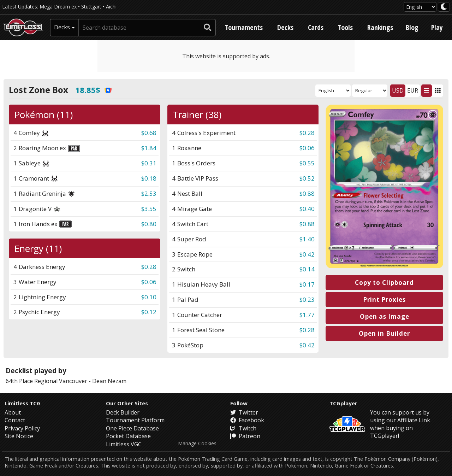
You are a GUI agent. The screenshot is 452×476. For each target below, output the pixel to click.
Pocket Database (128, 436)
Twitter (244, 412)
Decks (285, 27)
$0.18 (149, 178)
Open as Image (385, 316)
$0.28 (307, 133)
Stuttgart (91, 7)
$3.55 (149, 209)
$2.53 (149, 193)
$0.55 (307, 163)
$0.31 (149, 163)
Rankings (380, 27)
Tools (345, 27)
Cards (316, 27)
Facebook (247, 420)
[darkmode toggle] (444, 7)
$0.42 (307, 254)
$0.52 (307, 178)
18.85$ (93, 90)
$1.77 (307, 315)
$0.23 (307, 299)
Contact (15, 420)
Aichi (111, 7)
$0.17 (307, 284)
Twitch (243, 428)
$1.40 (307, 239)
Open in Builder (384, 333)
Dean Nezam (109, 381)
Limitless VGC (124, 444)
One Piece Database (132, 428)
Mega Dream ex (58, 7)
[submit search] (208, 28)
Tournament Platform (135, 420)
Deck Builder (123, 412)
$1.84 (149, 148)
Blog (412, 27)
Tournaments (244, 27)
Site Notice (19, 436)
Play (437, 27)
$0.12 (149, 312)
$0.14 (307, 269)
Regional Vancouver (61, 381)
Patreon (245, 436)
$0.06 (307, 148)
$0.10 (149, 297)
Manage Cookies (197, 443)
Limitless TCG (23, 403)
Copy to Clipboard (384, 283)
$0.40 (307, 209)
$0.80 (149, 224)
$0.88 (307, 193)
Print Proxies (384, 299)
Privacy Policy (22, 428)
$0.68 (149, 133)
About (13, 412)
